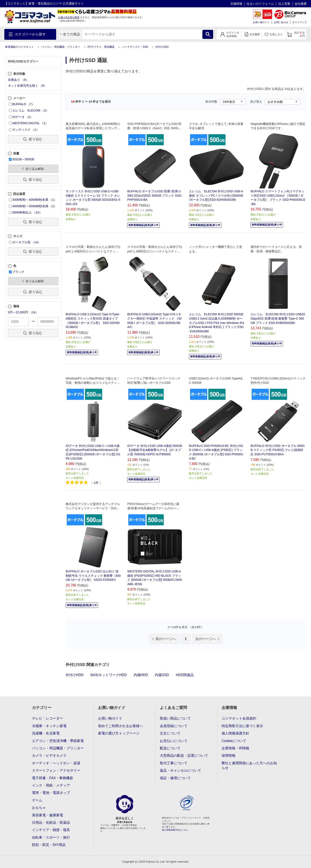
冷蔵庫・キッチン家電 (49, 726)
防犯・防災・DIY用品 (49, 845)
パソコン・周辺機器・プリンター (61, 47)
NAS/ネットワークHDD (109, 675)
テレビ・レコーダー (48, 718)
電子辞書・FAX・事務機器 (52, 778)
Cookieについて (234, 741)
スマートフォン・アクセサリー (56, 770)
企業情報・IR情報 (235, 748)
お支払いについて (174, 741)
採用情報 (228, 756)
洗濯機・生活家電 (46, 733)
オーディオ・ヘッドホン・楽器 (56, 763)
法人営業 (284, 4)
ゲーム (37, 800)
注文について (170, 733)
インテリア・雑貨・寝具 (51, 830)
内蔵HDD (141, 675)
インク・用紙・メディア (51, 785)
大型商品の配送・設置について (184, 756)
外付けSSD (162, 47)
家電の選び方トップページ (119, 733)
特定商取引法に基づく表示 (242, 726)
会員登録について (174, 726)
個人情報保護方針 (235, 733)
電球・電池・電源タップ (51, 793)
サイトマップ (300, 22)
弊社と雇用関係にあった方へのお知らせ (249, 765)
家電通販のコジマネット (19, 47)
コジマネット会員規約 (239, 718)
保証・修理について (175, 778)
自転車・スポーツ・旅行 (51, 837)
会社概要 (301, 4)
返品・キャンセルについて (181, 770)
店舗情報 (236, 4)
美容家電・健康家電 (48, 815)
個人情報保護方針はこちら (175, 830)
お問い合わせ (281, 22)
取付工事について (174, 763)
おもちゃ (39, 808)
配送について (170, 748)
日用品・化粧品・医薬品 (51, 823)
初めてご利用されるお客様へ (121, 726)
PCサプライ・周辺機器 (101, 47)
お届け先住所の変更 (69, 17)
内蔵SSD (162, 675)
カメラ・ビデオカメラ (49, 756)
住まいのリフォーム (260, 4)
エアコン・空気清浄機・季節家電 (58, 741)
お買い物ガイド (261, 22)
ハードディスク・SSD (135, 47)
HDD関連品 (185, 675)
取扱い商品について (175, 718)
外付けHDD (75, 675)
